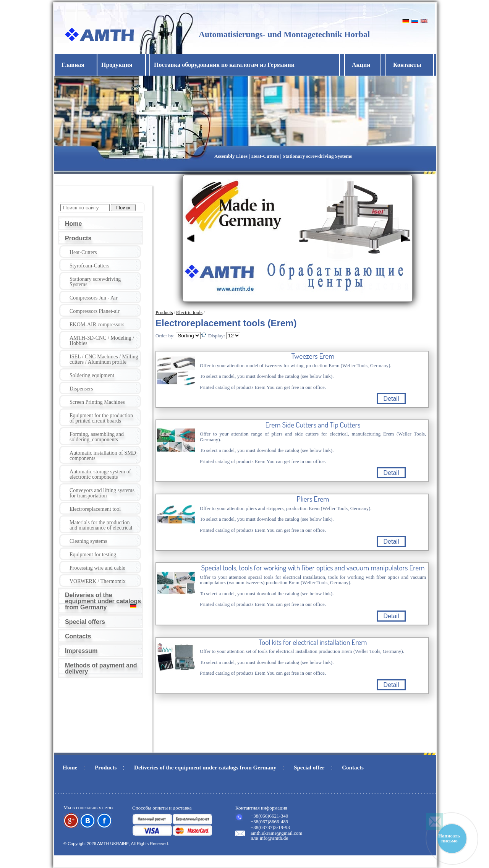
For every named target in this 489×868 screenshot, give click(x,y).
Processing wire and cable (97, 568)
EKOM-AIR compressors (97, 325)
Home (73, 224)
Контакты (407, 65)
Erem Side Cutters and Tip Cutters (313, 425)
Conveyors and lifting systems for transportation (102, 493)
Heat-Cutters (83, 252)
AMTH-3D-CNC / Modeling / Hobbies (102, 341)
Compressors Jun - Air (94, 298)
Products (78, 238)
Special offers (85, 622)
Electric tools (189, 312)
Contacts (78, 636)
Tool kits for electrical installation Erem (313, 642)
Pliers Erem (313, 499)
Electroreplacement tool (95, 509)
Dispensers (81, 389)
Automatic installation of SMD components (103, 456)
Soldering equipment (92, 375)
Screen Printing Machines (97, 402)
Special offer (309, 768)
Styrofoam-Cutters (89, 266)
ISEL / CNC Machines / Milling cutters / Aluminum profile (104, 359)
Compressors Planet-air (95, 311)
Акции (361, 65)
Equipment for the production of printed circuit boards (101, 418)
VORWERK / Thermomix (98, 581)
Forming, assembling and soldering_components (97, 437)
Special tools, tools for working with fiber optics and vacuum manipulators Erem (313, 568)
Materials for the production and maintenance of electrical (101, 525)
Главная (73, 65)
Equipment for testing (93, 555)
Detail (391, 399)
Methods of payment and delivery (101, 668)
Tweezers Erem (313, 356)
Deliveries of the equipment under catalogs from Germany (103, 601)
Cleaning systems (88, 541)
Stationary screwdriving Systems (95, 282)
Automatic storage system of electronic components (100, 474)
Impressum (81, 651)
